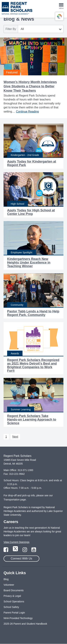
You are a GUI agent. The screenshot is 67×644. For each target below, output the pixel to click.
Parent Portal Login (14, 613)
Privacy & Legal (12, 596)
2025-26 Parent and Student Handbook (25, 624)
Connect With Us (21, 558)
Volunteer (9, 585)
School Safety (11, 607)
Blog (6, 579)
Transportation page (15, 500)
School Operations (14, 601)
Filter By (11, 29)
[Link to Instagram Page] (25, 551)
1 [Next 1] (6, 437)
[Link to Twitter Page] (16, 551)
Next (15, 437)
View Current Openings (16, 542)
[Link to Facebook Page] (6, 551)
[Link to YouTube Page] (34, 551)
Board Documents (14, 590)
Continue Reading (27, 112)
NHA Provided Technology (18, 618)
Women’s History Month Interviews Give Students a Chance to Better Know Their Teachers (30, 86)
